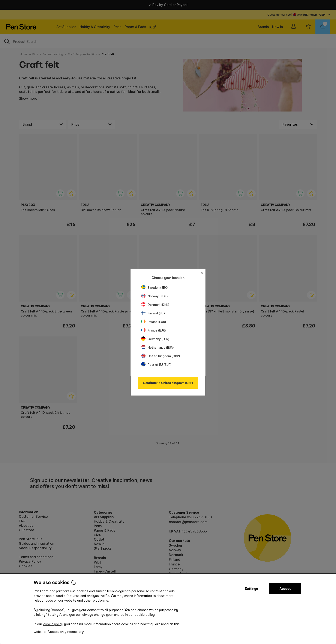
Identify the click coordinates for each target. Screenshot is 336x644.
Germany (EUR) (155, 339)
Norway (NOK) (154, 296)
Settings (251, 589)
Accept (285, 589)
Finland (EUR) (154, 313)
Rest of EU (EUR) (156, 365)
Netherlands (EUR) (157, 347)
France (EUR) (154, 330)
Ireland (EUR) (154, 322)
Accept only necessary (66, 632)
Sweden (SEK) (154, 288)
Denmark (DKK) (155, 305)
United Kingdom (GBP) (160, 356)
